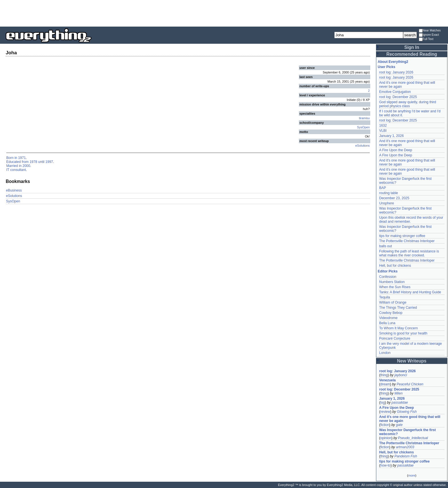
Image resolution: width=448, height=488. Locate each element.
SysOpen (363, 127)
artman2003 (405, 447)
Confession (388, 277)
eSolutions (363, 146)
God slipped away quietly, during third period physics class (408, 104)
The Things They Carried (398, 308)
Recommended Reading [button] (412, 54)
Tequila (385, 297)
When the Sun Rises (395, 287)
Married (12, 166)
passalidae (400, 403)
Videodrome (388, 318)
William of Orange (393, 302)
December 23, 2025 (394, 198)
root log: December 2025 (398, 97)
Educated (14, 162)
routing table (389, 193)
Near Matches (430, 31)
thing (384, 375)
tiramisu (364, 118)
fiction (385, 425)
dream (385, 384)
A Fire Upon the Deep (396, 150)
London (385, 353)
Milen (398, 393)
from (25, 162)
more (412, 475)
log (383, 403)
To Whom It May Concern (398, 328)
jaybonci (401, 375)
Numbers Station (392, 282)
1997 (49, 162)
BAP (383, 188)
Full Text (426, 39)
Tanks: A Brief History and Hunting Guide (410, 292)
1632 (383, 126)
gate (399, 425)
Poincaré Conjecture (395, 338)
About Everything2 (393, 62)
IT (8, 170)
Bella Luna (387, 323)
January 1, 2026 (391, 136)
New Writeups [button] (412, 361)
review (385, 412)
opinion (386, 438)
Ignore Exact (429, 35)
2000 (26, 166)
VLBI (383, 131)
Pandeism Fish (406, 456)
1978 (33, 162)
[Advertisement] (224, 13)
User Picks (386, 67)
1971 (22, 158)
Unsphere (387, 203)
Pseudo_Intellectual (413, 438)
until (41, 162)
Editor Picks (388, 271)
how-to (385, 465)
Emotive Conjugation (395, 92)
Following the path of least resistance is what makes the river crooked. (409, 253)
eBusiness (14, 190)
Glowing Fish (407, 412)
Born (10, 158)
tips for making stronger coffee (402, 236)
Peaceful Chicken (410, 384)
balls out (386, 246)
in (16, 158)
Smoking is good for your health (403, 333)
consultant (18, 170)
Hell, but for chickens (395, 266)
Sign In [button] (412, 47)
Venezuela (387, 380)
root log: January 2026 (396, 72)
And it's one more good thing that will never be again (410, 419)
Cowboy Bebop (391, 313)
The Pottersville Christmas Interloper (407, 241)
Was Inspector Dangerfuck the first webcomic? (407, 432)
